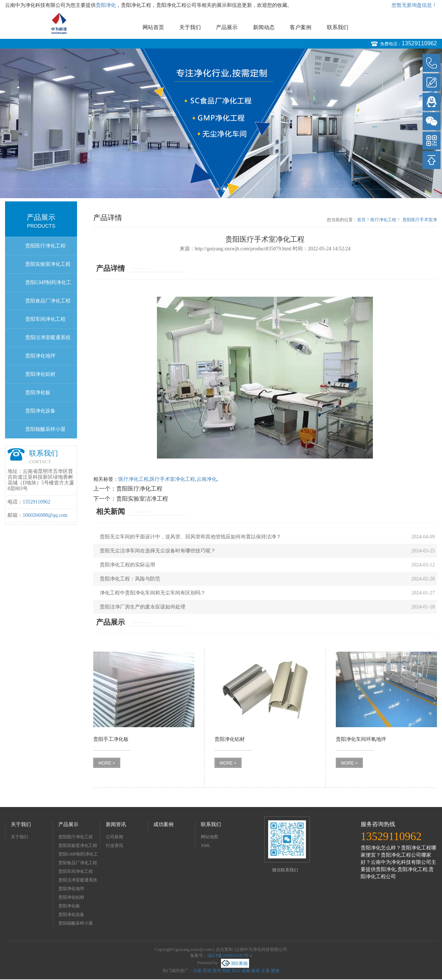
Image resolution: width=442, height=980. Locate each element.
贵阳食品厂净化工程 (48, 301)
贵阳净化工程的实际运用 (127, 565)
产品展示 (227, 27)
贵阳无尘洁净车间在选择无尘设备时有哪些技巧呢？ (158, 551)
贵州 (217, 971)
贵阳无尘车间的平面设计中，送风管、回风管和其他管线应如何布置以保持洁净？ (190, 537)
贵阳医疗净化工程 (45, 246)
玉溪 (265, 971)
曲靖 (256, 971)
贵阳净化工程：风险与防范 (130, 579)
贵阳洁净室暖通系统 (48, 338)
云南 (197, 971)
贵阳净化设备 (40, 411)
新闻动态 (264, 27)
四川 (236, 971)
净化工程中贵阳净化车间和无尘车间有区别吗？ (153, 593)
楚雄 (275, 971)
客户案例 (301, 27)
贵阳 (226, 971)
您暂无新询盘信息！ (414, 5)
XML (206, 845)
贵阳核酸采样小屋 (45, 429)
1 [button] (218, 189)
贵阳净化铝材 (40, 374)
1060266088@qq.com (45, 515)
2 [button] (224, 189)
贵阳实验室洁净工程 (142, 499)
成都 (246, 971)
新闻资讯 (116, 824)
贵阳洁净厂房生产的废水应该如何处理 (143, 607)
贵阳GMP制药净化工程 (48, 286)
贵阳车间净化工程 (45, 319)
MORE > (107, 763)
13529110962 (419, 43)
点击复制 (224, 949)
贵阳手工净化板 (111, 739)
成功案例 (163, 824)
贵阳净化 (106, 5)
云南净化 (207, 479)
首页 (361, 220)
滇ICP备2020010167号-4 (230, 956)
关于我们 (190, 27)
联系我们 (338, 27)
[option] (221, 123)
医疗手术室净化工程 (172, 479)
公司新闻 (114, 837)
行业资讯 (114, 845)
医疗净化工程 (383, 220)
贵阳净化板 (38, 393)
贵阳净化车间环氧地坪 (361, 739)
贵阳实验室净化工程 (48, 264)
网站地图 (209, 837)
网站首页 (153, 27)
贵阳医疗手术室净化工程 (420, 220)
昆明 (207, 971)
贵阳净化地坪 (40, 356)
